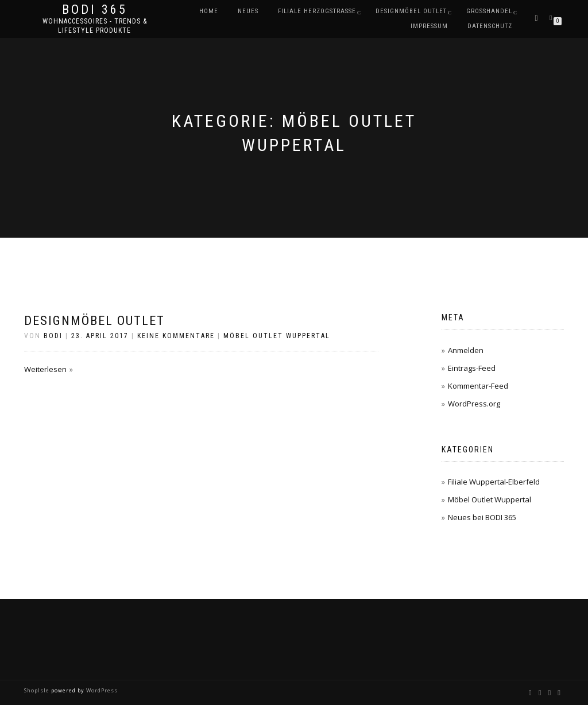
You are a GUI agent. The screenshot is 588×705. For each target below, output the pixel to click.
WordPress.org (474, 404)
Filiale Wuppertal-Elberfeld (494, 482)
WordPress (101, 690)
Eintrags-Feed (472, 368)
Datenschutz (490, 26)
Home (209, 11)
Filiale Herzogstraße (317, 11)
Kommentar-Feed (478, 386)
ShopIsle (38, 690)
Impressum (429, 26)
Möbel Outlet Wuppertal (277, 336)
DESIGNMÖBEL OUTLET (411, 11)
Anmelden (466, 350)
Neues (248, 11)
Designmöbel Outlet (94, 321)
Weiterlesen (45, 369)
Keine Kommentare (176, 336)
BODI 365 (95, 10)
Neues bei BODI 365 (482, 517)
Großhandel (489, 11)
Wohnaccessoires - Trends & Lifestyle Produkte (95, 26)
